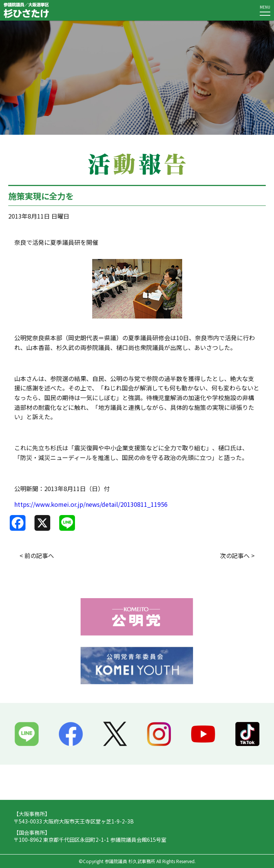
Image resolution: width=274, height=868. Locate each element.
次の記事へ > (237, 555)
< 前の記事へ (37, 555)
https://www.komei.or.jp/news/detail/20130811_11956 (91, 504)
